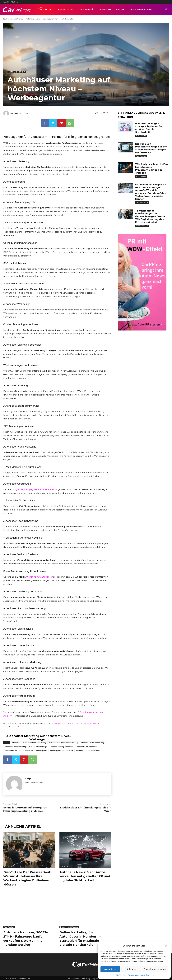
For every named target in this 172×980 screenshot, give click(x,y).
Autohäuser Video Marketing (15, 747)
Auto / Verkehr (9, 867)
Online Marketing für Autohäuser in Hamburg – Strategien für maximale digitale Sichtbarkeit (81, 938)
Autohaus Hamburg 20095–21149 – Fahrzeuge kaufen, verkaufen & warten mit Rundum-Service (26, 938)
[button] (166, 946)
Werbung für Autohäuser (39, 577)
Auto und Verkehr (66, 9)
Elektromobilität (87, 9)
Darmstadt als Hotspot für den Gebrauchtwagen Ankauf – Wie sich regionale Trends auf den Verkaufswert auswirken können (151, 192)
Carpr (15, 113)
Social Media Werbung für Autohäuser (19, 750)
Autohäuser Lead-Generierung (35, 743)
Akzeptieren (110, 969)
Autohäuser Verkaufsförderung (92, 743)
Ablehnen (131, 969)
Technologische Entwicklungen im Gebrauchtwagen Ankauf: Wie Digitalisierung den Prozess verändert (150, 217)
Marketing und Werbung (69, 926)
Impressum (151, 975)
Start (5, 19)
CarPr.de (22, 727)
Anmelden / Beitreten (11, 2)
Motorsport (105, 9)
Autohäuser (16, 743)
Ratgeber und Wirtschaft (141, 9)
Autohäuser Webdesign (38, 747)
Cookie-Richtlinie (120, 975)
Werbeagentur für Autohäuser (62, 750)
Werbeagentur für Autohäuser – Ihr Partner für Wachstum (78, 723)
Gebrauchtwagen (142, 203)
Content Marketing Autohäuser (62, 747)
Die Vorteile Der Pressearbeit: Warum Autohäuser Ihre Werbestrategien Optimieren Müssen (27, 878)
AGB (68, 977)
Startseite (45, 9)
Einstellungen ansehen (155, 969)
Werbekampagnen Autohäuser (88, 750)
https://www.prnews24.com (35, 782)
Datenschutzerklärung (136, 975)
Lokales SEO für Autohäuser (87, 747)
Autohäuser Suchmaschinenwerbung (63, 743)
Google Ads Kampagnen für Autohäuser (33, 489)
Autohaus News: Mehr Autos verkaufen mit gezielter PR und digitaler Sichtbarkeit (85, 876)
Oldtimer (120, 9)
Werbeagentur (42, 750)
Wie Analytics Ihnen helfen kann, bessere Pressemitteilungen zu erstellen (151, 169)
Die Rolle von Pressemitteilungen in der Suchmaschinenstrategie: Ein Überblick (151, 148)
